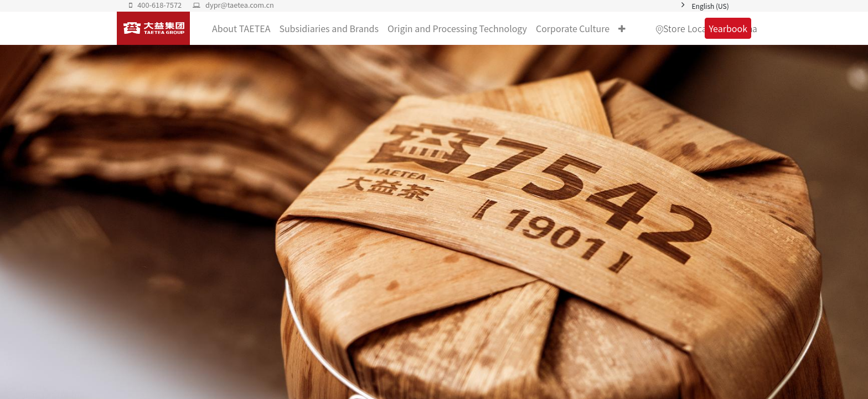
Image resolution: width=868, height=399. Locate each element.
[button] (622, 28)
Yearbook (728, 28)
